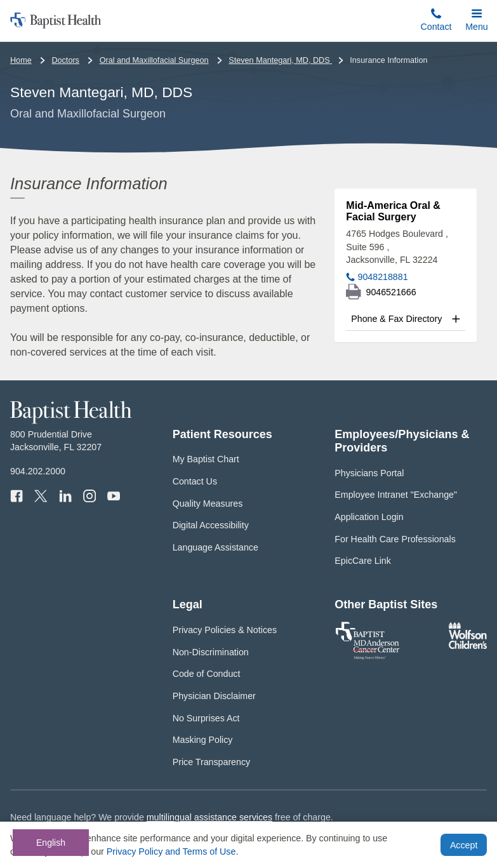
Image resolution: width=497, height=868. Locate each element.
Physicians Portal (369, 473)
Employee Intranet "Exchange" (396, 495)
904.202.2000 (38, 471)
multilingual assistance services (209, 817)
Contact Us (195, 481)
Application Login (369, 517)
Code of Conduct (207, 674)
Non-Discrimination (211, 652)
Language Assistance (215, 547)
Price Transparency (212, 762)
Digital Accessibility (211, 525)
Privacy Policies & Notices (225, 630)
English (51, 843)
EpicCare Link (363, 561)
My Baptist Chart (206, 459)
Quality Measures (208, 504)
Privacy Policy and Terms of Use (171, 851)
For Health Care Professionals (395, 539)
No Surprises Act (206, 718)
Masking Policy (203, 740)
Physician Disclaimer (214, 696)
